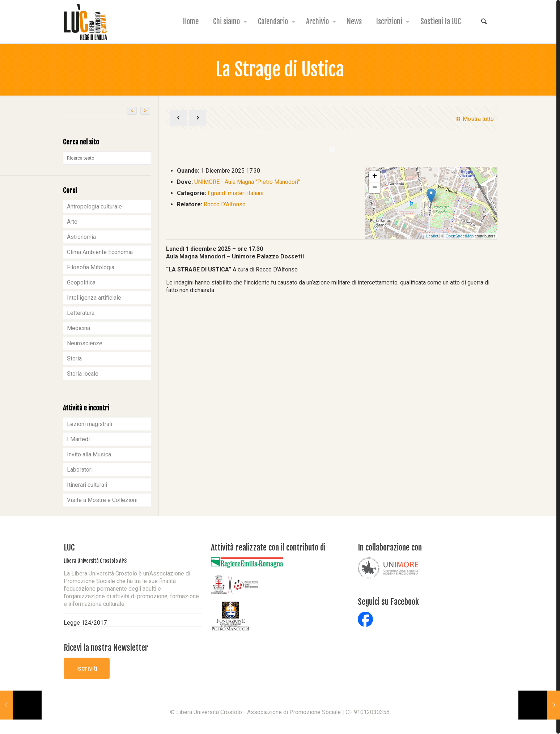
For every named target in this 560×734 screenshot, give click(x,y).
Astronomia (81, 237)
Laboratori (80, 470)
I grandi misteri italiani (236, 193)
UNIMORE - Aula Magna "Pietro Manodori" (247, 182)
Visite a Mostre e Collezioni (102, 500)
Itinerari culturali (87, 485)
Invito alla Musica (89, 454)
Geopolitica (81, 282)
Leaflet (432, 236)
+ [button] (375, 177)
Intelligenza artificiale (94, 298)
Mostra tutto (474, 119)
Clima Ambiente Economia (100, 252)
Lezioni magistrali (90, 424)
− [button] (375, 188)
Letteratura (81, 313)
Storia (74, 358)
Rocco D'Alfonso (225, 204)
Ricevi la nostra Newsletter (106, 648)
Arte (72, 222)
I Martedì (78, 439)
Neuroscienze (85, 343)
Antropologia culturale (94, 206)
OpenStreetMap (459, 236)
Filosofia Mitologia (91, 267)
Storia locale (83, 374)
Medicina (79, 328)
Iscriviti (87, 668)
